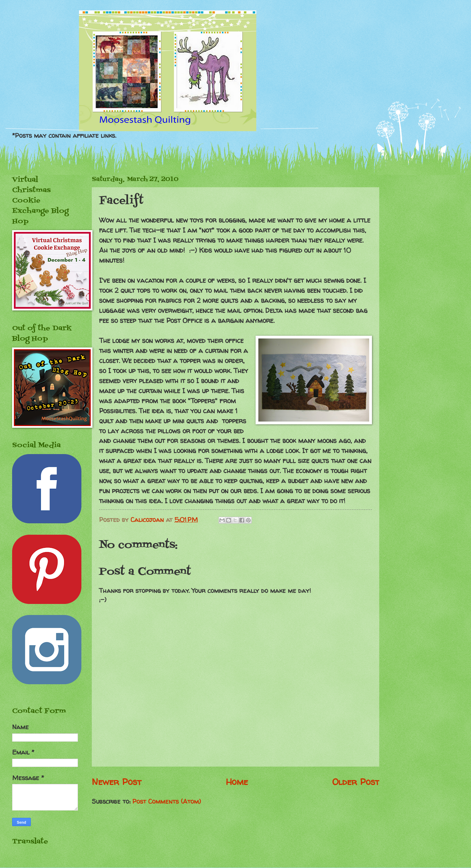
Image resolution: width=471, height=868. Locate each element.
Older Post (356, 782)
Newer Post (117, 782)
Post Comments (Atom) (167, 801)
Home (237, 782)
